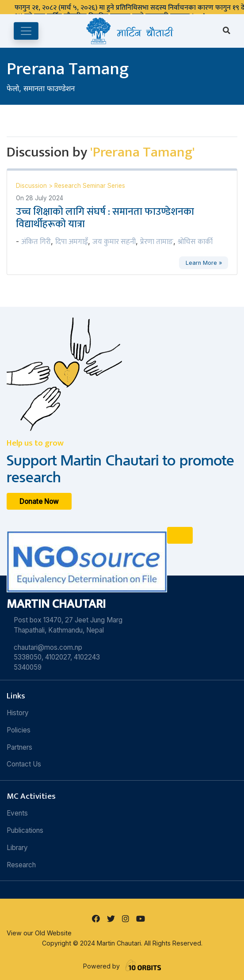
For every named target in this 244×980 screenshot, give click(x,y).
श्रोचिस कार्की (195, 242)
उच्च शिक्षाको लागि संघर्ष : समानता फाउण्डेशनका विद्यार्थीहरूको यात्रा (105, 218)
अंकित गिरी (36, 242)
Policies (19, 730)
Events (17, 813)
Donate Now (39, 501)
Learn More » (204, 263)
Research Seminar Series (90, 186)
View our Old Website (39, 933)
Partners (19, 747)
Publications (25, 830)
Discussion (32, 186)
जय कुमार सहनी (114, 242)
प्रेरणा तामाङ (157, 242)
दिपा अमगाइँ (72, 242)
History (18, 713)
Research (21, 865)
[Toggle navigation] (26, 31)
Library (17, 848)
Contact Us (24, 764)
